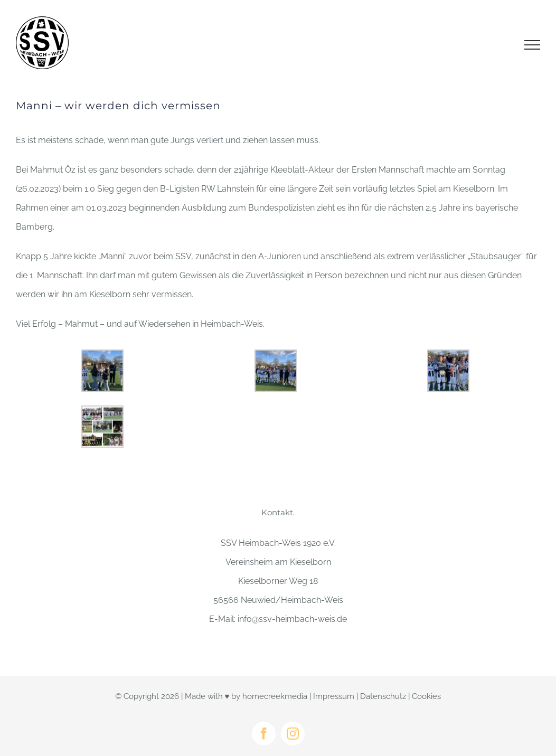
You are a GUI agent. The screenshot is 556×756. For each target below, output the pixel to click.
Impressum (334, 696)
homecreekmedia (275, 696)
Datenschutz (383, 696)
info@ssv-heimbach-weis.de (292, 619)
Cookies (426, 696)
